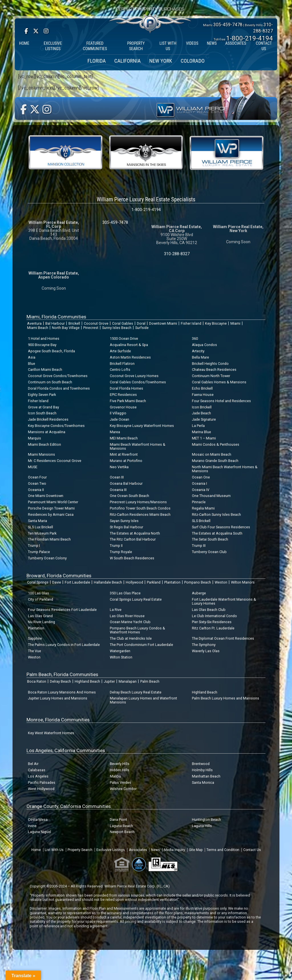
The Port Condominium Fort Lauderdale (141, 645)
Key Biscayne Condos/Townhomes (56, 426)
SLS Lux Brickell (40, 527)
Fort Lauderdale (77, 582)
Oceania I (199, 483)
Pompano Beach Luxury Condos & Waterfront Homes (137, 630)
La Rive (116, 610)
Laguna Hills (202, 826)
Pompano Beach (198, 582)
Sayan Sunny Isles (124, 521)
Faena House (203, 395)
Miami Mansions (41, 454)
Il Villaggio (118, 413)
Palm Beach (150, 681)
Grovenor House (123, 407)
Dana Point (118, 820)
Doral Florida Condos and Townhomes (59, 388)
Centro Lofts (120, 370)
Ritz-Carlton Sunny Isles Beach (216, 514)
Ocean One (201, 477)
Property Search (80, 850)
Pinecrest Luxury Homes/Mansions (138, 502)
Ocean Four (37, 477)
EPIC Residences (123, 395)
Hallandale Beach (108, 582)
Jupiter (109, 681)
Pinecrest (91, 328)
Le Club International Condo (214, 616)
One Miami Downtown (46, 496)
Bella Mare (200, 357)
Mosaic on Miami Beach (212, 454)
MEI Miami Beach (124, 438)
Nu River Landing (41, 622)
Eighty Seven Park (42, 395)
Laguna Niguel (39, 832)
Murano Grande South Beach (215, 461)
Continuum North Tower (211, 376)
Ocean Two (37, 483)
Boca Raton (37, 681)
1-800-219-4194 (250, 38)
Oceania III (118, 490)
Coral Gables (123, 323)
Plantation (172, 582)
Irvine (32, 826)
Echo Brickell (202, 388)
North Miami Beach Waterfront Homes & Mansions (225, 469)
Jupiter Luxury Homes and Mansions (58, 698)
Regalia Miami (203, 508)
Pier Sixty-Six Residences (212, 622)
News (156, 850)
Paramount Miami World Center (53, 502)
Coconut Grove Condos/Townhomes (58, 376)
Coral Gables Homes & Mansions (219, 382)
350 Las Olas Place (125, 593)
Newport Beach (122, 832)
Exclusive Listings (111, 850)
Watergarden (120, 651)
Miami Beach (38, 328)
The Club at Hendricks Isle (131, 638)
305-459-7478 (228, 25)
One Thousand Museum (211, 496)
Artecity (198, 351)
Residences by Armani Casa (51, 514)
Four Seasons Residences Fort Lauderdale (62, 610)
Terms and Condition (223, 850)
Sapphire (35, 638)
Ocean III (117, 477)
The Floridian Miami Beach (49, 539)
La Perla (198, 426)
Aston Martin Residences (130, 357)
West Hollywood (41, 789)
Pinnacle (199, 502)
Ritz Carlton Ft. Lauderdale (213, 628)
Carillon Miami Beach (45, 370)
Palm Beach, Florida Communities (62, 674)
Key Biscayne (216, 323)
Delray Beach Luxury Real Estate (136, 692)
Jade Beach (201, 413)
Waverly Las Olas (206, 651)
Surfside (142, 328)
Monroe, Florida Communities (58, 720)
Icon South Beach (42, 413)
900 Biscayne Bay (42, 345)
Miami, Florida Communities (56, 317)
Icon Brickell (202, 407)
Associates (138, 850)
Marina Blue (201, 432)
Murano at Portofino (126, 461)
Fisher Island (191, 323)
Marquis (35, 438)
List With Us (54, 850)
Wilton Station (121, 657)
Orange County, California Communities (69, 806)
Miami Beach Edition (44, 444)
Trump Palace (39, 552)
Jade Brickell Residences (48, 419)
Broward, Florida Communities (59, 576)
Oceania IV (201, 490)
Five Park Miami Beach (128, 401)
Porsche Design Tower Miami (51, 508)
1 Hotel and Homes (44, 338)
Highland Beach (87, 681)
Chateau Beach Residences (214, 370)
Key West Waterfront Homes (51, 733)
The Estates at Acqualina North (135, 533)
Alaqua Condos (204, 345)
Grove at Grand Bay (43, 407)
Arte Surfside (120, 351)
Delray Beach (60, 681)
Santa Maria (37, 521)
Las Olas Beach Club (209, 610)
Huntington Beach (206, 820)
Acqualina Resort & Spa (129, 345)
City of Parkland (40, 599)
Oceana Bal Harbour (126, 483)
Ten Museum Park (42, 533)
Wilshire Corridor (123, 789)
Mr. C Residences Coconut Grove (55, 461)
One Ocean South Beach (129, 496)
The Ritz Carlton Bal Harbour (133, 539)
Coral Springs (38, 582)
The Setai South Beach (210, 539)
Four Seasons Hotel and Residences (221, 401)
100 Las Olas (38, 593)
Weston (221, 582)
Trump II (116, 546)
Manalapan (128, 681)
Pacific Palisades (42, 782)
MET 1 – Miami (204, 438)
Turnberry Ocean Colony (47, 558)
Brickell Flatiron (122, 364)
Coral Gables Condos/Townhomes (138, 382)
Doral (141, 323)
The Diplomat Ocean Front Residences (223, 638)
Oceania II (36, 490)
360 (195, 338)
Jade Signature (204, 419)
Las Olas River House (127, 616)
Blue (32, 364)
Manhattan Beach (206, 776)
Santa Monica (203, 782)
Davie (57, 582)
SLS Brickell (201, 521)
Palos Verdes (120, 782)
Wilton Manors (243, 582)
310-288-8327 (177, 254)
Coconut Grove (96, 323)
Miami (235, 323)
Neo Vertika (119, 467)
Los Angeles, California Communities (66, 750)
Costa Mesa (38, 820)
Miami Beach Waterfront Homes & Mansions (138, 446)
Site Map (196, 850)
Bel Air (33, 764)
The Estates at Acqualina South (217, 533)
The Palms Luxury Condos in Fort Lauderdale (64, 645)
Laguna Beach (121, 826)
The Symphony (204, 645)
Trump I (34, 546)
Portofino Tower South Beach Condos (140, 508)
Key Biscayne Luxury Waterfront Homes (142, 426)
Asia (32, 357)
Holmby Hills (202, 770)
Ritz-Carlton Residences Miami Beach (140, 514)
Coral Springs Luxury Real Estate (136, 599)
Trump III (199, 546)
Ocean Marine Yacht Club (130, 622)
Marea (115, 432)
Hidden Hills (119, 770)
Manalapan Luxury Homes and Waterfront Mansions (143, 700)
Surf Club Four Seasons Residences (221, 527)
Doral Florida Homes (126, 388)
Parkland (154, 582)
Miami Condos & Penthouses (216, 444)
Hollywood (134, 582)
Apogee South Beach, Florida (51, 351)
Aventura (34, 323)
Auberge (199, 593)
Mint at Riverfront (124, 454)
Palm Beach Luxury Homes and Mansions (226, 698)
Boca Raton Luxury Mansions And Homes (62, 692)
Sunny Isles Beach (117, 328)
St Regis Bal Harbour (126, 527)
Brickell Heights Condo (210, 364)
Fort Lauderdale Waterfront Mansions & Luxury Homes (224, 601)
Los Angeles (38, 776)
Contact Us (252, 850)
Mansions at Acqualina (47, 432)
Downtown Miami (163, 323)
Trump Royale (121, 552)
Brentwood (201, 764)
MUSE (33, 467)
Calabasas (37, 770)
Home (36, 850)
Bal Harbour (55, 323)
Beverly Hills (120, 764)
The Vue (35, 651)
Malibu (115, 776)
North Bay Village (66, 328)
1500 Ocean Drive (124, 338)
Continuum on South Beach (50, 382)
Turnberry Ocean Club (209, 552)
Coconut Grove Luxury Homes (134, 376)
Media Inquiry (175, 850)
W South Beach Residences (132, 558)
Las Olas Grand (40, 616)
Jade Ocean (119, 419)
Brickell (74, 323)
